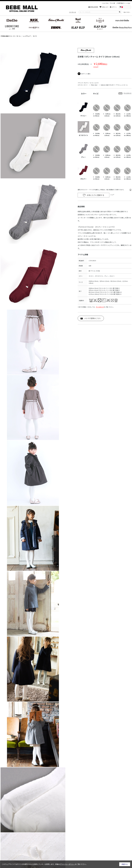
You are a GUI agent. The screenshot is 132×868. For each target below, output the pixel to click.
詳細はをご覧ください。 (71, 864)
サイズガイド (100, 307)
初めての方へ (127, 12)
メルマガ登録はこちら (92, 318)
